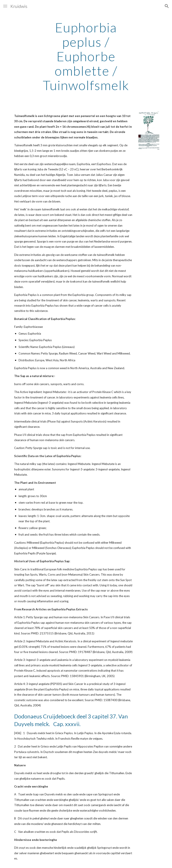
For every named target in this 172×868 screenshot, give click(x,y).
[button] (5, 6)
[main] (86, 56)
